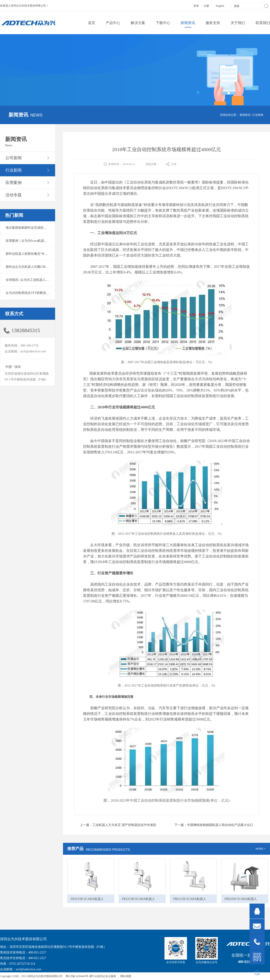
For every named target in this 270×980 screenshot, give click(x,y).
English (220, 6)
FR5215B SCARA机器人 (138, 899)
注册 (206, 6)
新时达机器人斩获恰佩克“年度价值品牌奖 (35, 254)
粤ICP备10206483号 (77, 976)
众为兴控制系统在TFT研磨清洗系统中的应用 (37, 293)
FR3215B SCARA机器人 (87, 899)
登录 (196, 6)
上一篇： (118, 825)
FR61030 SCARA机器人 (241, 899)
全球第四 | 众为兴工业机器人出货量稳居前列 (37, 280)
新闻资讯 (245, 115)
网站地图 (125, 976)
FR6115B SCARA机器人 (190, 899)
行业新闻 (258, 115)
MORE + (261, 849)
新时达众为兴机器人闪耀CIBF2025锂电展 (34, 267)
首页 (92, 23)
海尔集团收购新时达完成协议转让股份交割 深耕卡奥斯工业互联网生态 (55, 228)
